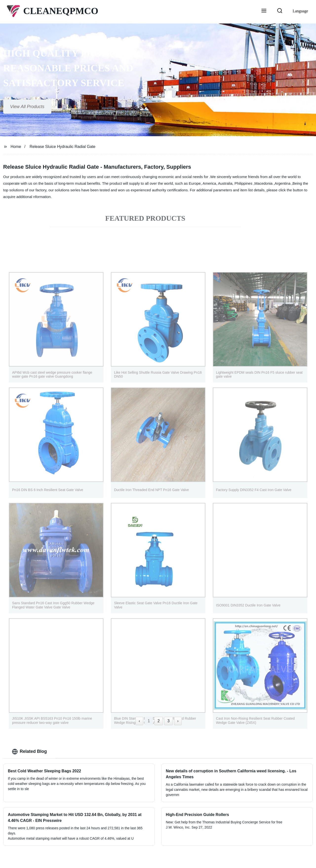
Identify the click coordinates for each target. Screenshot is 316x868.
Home (16, 147)
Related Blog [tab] (29, 752)
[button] (264, 11)
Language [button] (300, 11)
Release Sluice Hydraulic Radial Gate (63, 147)
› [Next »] (178, 721)
